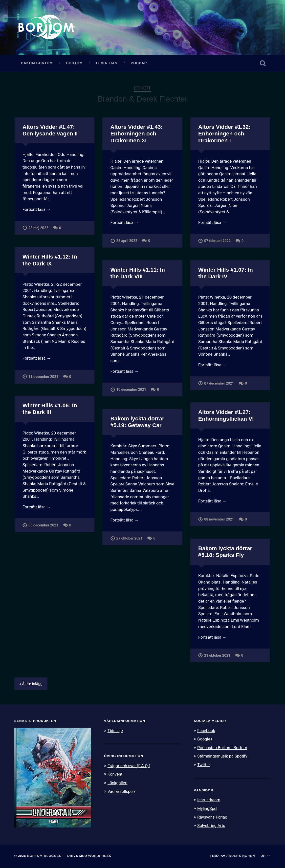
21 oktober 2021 (217, 656)
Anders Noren (241, 856)
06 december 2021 (43, 526)
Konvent (115, 775)
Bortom (74, 64)
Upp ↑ (266, 856)
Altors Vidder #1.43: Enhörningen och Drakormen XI (137, 134)
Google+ (205, 739)
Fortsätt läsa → (37, 210)
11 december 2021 (43, 378)
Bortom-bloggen (44, 856)
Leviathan (107, 64)
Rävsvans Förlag (213, 817)
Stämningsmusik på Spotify (223, 757)
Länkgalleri (118, 783)
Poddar (139, 64)
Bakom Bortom (37, 64)
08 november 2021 (219, 520)
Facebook (206, 731)
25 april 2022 (127, 242)
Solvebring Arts (212, 825)
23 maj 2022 (38, 229)
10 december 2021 (131, 391)
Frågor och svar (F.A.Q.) (130, 766)
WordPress (100, 856)
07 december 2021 (219, 384)
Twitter (204, 765)
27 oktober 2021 (130, 539)
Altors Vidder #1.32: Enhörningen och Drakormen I (224, 134)
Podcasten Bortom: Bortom (223, 748)
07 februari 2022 (218, 242)
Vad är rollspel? (122, 791)
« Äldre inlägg (31, 684)
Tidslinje (115, 731)
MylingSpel (208, 808)
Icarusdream (209, 800)
